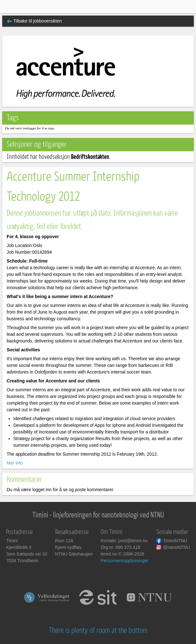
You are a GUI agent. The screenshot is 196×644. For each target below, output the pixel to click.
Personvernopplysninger (124, 561)
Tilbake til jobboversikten (38, 21)
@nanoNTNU (176, 547)
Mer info (15, 463)
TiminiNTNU (175, 541)
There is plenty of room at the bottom (98, 631)
